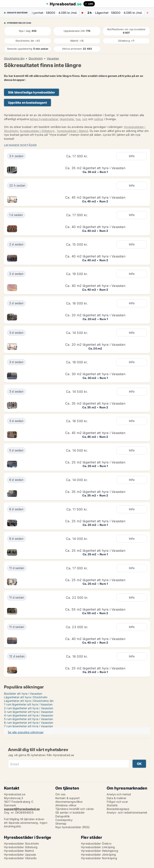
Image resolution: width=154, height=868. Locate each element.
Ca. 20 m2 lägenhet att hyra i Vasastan (95, 315)
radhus (98, 119)
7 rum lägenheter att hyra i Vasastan (28, 726)
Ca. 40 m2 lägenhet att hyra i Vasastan (95, 227)
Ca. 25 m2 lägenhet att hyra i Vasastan (95, 462)
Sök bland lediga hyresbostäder (31, 92)
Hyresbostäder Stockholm (22, 843)
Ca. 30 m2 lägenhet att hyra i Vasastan (95, 374)
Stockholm (36, 58)
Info (132, 156)
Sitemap (61, 823)
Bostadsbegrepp (118, 809)
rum (85, 119)
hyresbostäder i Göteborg (37, 131)
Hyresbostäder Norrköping (99, 858)
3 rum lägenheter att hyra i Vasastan (29, 712)
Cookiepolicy (64, 820)
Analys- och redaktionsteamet (127, 812)
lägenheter (67, 119)
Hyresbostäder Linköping (98, 847)
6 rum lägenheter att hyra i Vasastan (29, 723)
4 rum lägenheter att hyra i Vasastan (29, 715)
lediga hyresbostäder (44, 119)
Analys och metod (119, 794)
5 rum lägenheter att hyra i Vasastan (28, 719)
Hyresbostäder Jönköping (99, 854)
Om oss (60, 794)
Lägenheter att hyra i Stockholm (26, 697)
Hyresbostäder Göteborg (21, 847)
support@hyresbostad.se (22, 809)
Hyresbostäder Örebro (96, 843)
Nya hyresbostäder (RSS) (73, 827)
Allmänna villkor (66, 805)
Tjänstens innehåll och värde (75, 809)
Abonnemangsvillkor (69, 802)
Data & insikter (117, 798)
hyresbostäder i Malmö (73, 131)
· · (54, 13)
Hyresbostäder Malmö (19, 851)
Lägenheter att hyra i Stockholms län (29, 701)
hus (78, 119)
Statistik (112, 805)
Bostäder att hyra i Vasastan (23, 694)
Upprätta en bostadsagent (27, 103)
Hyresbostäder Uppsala (20, 854)
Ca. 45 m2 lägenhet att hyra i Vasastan (95, 197)
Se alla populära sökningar (26, 732)
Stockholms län (14, 58)
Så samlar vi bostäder (70, 812)
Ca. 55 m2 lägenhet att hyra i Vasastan (95, 609)
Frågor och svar (117, 802)
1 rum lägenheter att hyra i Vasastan (28, 704)
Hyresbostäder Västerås (20, 858)
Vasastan (53, 58)
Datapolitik (63, 816)
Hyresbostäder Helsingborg (100, 851)
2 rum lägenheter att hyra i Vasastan (29, 708)
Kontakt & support (67, 798)
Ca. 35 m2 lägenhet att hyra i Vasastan (95, 168)
